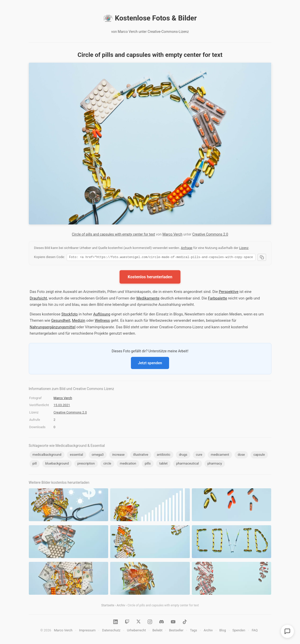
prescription (86, 464)
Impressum (87, 631)
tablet (163, 464)
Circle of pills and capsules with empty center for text (113, 234)
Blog (223, 631)
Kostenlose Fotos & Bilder (150, 18)
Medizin (79, 321)
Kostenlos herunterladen (150, 278)
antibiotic (164, 455)
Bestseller (176, 631)
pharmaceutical (188, 464)
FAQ (255, 631)
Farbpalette (218, 299)
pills (148, 464)
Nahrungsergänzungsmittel (53, 328)
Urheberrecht (136, 631)
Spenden (239, 631)
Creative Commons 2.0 (210, 234)
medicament (220, 455)
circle (107, 464)
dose (241, 455)
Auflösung (102, 315)
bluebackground (57, 464)
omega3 (98, 455)
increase (118, 455)
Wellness (102, 321)
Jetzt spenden (150, 364)
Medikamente (148, 299)
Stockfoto (70, 315)
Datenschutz (111, 631)
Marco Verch (172, 234)
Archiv (121, 606)
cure (199, 455)
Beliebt (157, 631)
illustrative (141, 455)
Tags (194, 631)
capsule (259, 455)
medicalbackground (47, 455)
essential (77, 455)
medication (128, 464)
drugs (183, 455)
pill (35, 464)
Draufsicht (39, 299)
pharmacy (215, 464)
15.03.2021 (62, 406)
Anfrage (187, 248)
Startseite (108, 606)
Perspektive (229, 292)
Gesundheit (61, 321)
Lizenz (244, 248)
